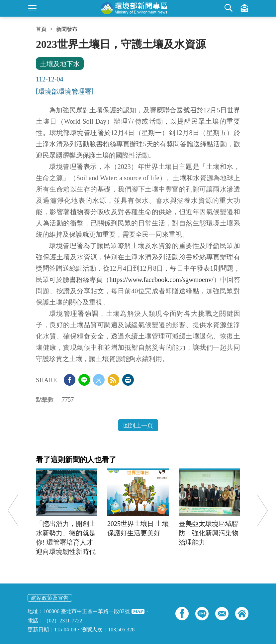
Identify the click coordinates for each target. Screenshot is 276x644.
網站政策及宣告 (50, 598)
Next (262, 510)
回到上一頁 (138, 426)
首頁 (41, 29)
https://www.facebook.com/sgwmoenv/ (161, 280)
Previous (13, 510)
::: (38, 41)
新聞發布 (67, 29)
